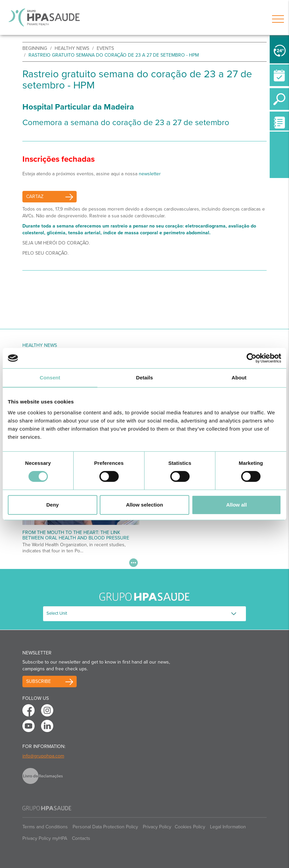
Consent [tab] (50, 378)
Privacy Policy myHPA (45, 838)
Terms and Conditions (45, 827)
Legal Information (228, 827)
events (105, 48)
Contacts (81, 838)
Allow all (237, 505)
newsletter (150, 174)
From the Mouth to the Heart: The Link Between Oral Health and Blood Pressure (76, 535)
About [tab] (239, 378)
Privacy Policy (157, 827)
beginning (35, 48)
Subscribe (38, 681)
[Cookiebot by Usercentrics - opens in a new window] (252, 358)
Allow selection (144, 505)
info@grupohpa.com (43, 756)
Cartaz (35, 196)
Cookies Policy (190, 827)
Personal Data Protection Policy (105, 827)
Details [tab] (144, 378)
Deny (52, 505)
